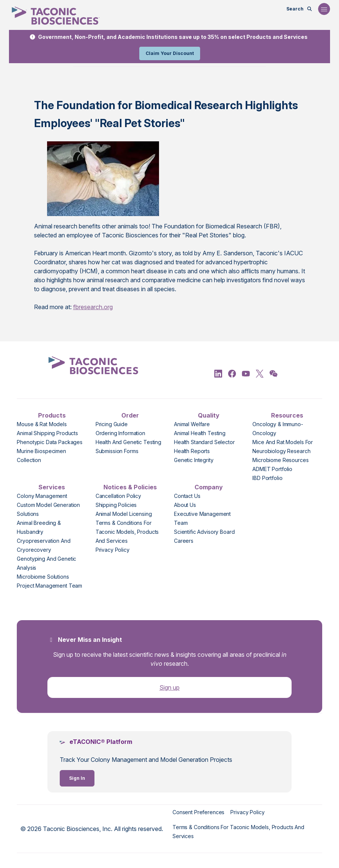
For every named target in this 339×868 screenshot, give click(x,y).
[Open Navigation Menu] (324, 9)
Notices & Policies (130, 487)
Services (52, 487)
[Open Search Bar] (299, 9)
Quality (209, 415)
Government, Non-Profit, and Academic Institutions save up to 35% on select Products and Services (173, 37)
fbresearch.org (93, 307)
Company (209, 487)
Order (130, 415)
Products (52, 415)
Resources (287, 415)
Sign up (169, 687)
